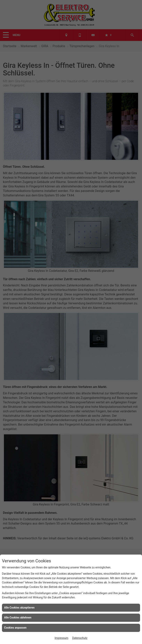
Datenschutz (80, 638)
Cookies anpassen (15, 628)
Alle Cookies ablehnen (18, 617)
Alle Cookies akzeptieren (19, 608)
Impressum (61, 638)
